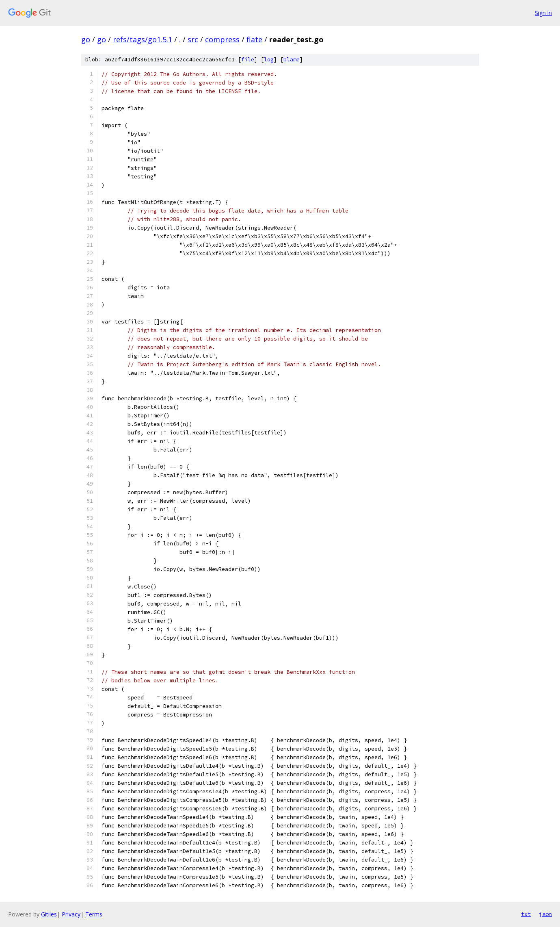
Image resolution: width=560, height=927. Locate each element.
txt (526, 914)
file (248, 60)
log (269, 60)
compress (222, 39)
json (545, 914)
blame (292, 60)
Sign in (543, 13)
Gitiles (49, 914)
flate (254, 39)
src (193, 39)
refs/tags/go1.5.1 (143, 39)
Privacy (71, 914)
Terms (94, 914)
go (86, 39)
